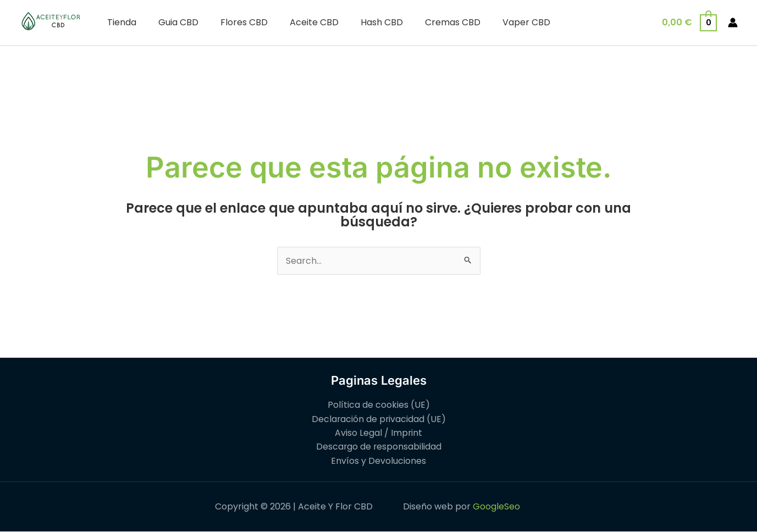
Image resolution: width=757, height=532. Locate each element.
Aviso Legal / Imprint (379, 433)
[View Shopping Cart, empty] (689, 22)
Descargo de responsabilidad (379, 447)
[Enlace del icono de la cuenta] (733, 23)
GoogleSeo (496, 508)
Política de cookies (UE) (379, 405)
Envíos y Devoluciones (378, 461)
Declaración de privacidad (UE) (379, 419)
